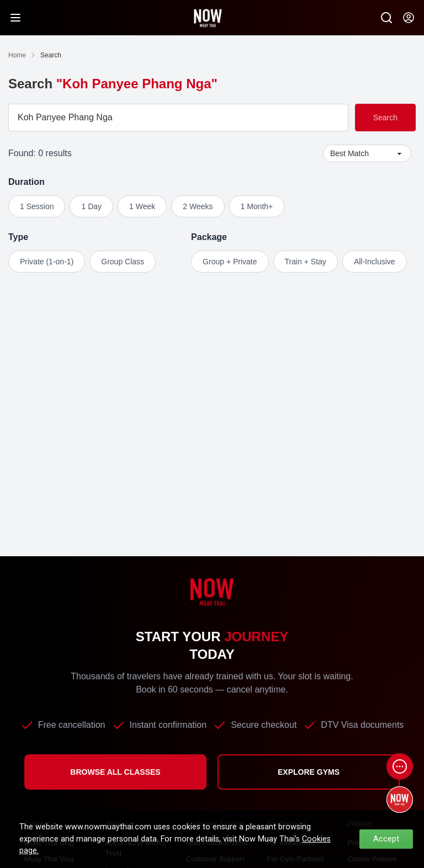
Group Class (123, 262)
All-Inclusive (375, 262)
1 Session (37, 206)
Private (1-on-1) (47, 262)
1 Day (91, 206)
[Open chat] (400, 766)
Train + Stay (306, 262)
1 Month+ (257, 206)
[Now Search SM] (386, 18)
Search (385, 118)
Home (17, 55)
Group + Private (230, 262)
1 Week (142, 206)
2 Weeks (198, 206)
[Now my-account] (409, 18)
